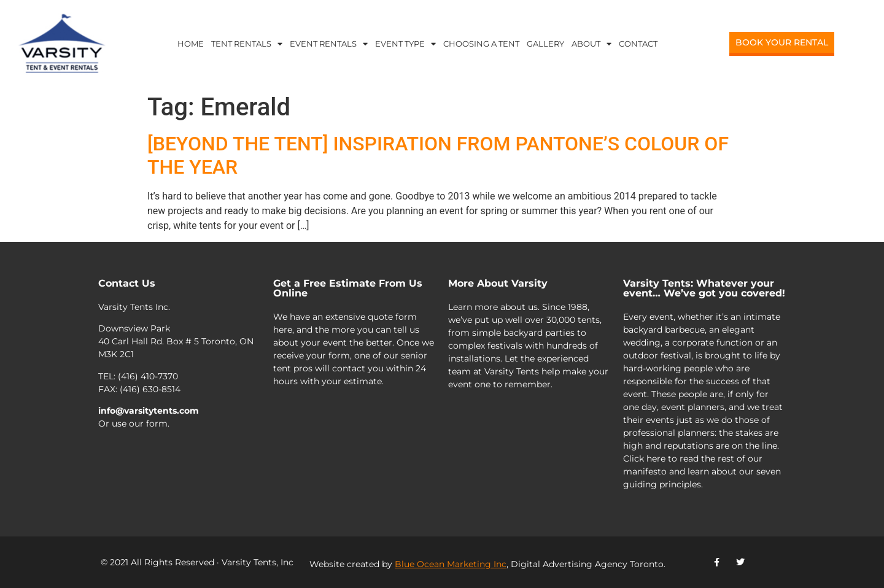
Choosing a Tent (481, 44)
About (591, 44)
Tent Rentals (247, 44)
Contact (638, 44)
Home (191, 44)
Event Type (405, 44)
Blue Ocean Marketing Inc (451, 564)
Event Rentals (329, 44)
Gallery (545, 44)
